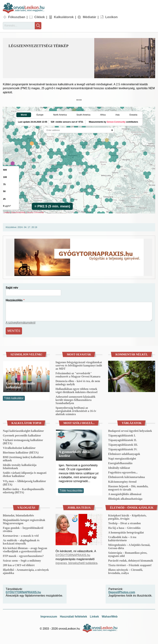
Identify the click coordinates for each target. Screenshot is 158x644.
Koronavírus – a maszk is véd (21, 535)
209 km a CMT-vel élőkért (19, 564)
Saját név (12, 288)
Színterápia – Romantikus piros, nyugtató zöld (128, 554)
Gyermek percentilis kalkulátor (20, 384)
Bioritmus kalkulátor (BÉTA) (21, 452)
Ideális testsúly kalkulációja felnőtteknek (20, 466)
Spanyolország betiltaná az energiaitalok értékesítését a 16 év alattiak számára (76, 410)
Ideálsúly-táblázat (119, 467)
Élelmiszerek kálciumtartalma (126, 476)
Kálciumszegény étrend (122, 481)
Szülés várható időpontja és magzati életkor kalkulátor (25, 474)
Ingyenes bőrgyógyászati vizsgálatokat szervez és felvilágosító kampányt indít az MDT (79, 365)
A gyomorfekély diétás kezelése (75, 453)
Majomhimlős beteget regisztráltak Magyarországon (24, 521)
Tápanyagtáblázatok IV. (123, 449)
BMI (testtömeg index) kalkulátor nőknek (23, 458)
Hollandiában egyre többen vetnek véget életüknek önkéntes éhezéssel (77, 390)
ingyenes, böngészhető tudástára (77, 562)
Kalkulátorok (64, 17)
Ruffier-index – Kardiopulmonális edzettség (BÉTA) (23, 490)
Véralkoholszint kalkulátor (19, 447)
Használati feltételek (73, 616)
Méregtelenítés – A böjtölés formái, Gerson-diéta (129, 546)
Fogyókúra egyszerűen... (123, 472)
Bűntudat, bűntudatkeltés (18, 515)
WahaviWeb (110, 616)
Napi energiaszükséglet (122, 458)
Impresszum (49, 616)
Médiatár (89, 17)
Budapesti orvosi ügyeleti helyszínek (130, 430)
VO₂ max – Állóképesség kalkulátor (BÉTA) (24, 482)
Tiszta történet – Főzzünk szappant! (130, 564)
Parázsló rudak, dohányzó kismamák (131, 560)
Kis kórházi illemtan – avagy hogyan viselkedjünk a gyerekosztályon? (25, 549)
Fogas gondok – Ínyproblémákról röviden (23, 529)
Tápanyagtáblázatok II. (122, 439)
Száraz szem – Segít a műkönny (22, 560)
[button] (125, 58)
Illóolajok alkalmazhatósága (125, 498)
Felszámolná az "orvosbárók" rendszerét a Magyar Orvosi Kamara (78, 374)
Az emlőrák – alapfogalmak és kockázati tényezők (21, 541)
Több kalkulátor (14, 397)
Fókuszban (17, 17)
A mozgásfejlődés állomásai (125, 493)
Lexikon (111, 17)
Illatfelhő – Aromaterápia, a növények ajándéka (26, 571)
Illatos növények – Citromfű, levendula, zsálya (125, 571)
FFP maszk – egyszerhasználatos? (23, 555)
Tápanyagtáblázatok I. (122, 435)
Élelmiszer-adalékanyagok (124, 453)
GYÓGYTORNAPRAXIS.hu (73, 554)
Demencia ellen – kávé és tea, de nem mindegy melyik (78, 382)
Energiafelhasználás (120, 462)
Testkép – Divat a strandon (124, 523)
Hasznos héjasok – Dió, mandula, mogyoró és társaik (128, 487)
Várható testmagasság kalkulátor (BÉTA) (23, 441)
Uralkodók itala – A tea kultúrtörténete (122, 538)
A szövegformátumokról (21, 323)
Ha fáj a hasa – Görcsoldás (124, 527)
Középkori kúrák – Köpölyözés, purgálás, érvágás (127, 516)
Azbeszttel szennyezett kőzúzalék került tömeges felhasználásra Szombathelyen (76, 399)
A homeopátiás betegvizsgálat (126, 532)
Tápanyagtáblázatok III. (123, 444)
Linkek (94, 616)
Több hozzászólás (71, 490)
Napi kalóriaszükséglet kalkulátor (23, 430)
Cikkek (39, 17)
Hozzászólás (14, 300)
